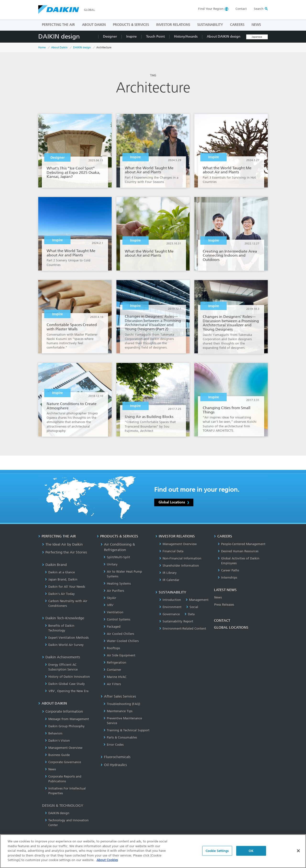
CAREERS (237, 25)
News (50, 769)
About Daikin (59, 48)
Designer (110, 37)
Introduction (170, 600)
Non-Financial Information (180, 558)
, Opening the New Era (67, 691)
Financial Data (171, 551)
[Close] (298, 852)
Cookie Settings (217, 853)
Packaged (112, 627)
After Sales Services (118, 696)
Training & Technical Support (126, 730)
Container (112, 670)
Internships (227, 578)
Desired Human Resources (238, 551)
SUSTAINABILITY (210, 25)
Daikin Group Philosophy (65, 726)
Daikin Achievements (61, 657)
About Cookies (107, 862)
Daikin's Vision (57, 741)
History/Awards (186, 37)
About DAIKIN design (224, 37)
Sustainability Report (176, 621)
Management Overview (64, 748)
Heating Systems (117, 583)
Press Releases (224, 605)
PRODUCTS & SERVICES (131, 25)
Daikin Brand (54, 565)
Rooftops (112, 648)
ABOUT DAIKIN (94, 25)
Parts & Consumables (120, 737)
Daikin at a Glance (60, 572)
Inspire (131, 37)
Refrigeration (115, 662)
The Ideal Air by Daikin (62, 544)
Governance (169, 614)
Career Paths (228, 570)
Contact (241, 9)
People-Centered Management (242, 544)
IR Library (168, 573)
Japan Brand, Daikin (61, 579)
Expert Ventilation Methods (67, 638)
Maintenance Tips (118, 711)
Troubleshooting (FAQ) (122, 704)
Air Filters (112, 684)
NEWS (256, 25)
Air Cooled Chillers (119, 634)
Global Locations (174, 502)
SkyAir (110, 598)
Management (197, 600)
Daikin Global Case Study (65, 684)
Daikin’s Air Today (60, 594)
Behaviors (54, 733)
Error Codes (114, 745)
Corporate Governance (63, 762)
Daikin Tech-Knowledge (63, 618)
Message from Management (67, 719)
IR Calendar (169, 580)
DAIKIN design (59, 37)
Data (190, 614)
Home (42, 48)
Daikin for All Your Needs (65, 587)
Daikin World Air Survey (64, 645)
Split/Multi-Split (117, 557)
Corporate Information (63, 711)
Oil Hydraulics (114, 765)
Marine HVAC (115, 677)
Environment (170, 607)
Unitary (111, 564)
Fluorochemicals (116, 757)
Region (211, 9)
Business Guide (57, 755)
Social (192, 607)
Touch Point (155, 37)
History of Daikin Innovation (67, 677)
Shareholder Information (179, 566)
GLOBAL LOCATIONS (231, 627)
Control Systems (117, 619)
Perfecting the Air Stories (65, 552)
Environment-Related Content (183, 628)
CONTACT (222, 620)
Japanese (257, 37)
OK (251, 853)
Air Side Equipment (119, 655)
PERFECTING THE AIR (58, 25)
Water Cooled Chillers (121, 641)
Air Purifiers (114, 591)
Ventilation (113, 612)
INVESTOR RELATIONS (173, 25)
